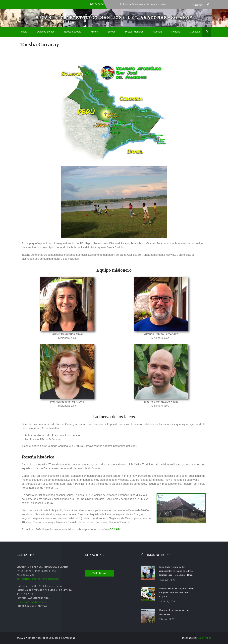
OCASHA (115, 530)
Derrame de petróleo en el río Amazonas (174, 612)
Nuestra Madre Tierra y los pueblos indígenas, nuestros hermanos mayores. (177, 592)
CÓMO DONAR (99, 573)
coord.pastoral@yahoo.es (31, 602)
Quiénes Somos (46, 32)
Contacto (195, 32)
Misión (94, 32)
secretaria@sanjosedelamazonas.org (38, 579)
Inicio (24, 32)
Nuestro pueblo (73, 32)
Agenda (157, 32)
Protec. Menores (134, 32)
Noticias (176, 32)
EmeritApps (204, 638)
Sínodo (112, 32)
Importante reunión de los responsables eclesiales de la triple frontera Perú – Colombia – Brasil (176, 571)
